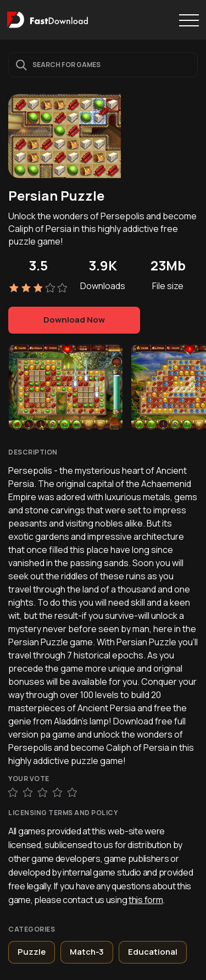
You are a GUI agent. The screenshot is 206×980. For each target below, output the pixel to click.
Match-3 (87, 952)
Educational (153, 952)
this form (146, 900)
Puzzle (32, 952)
